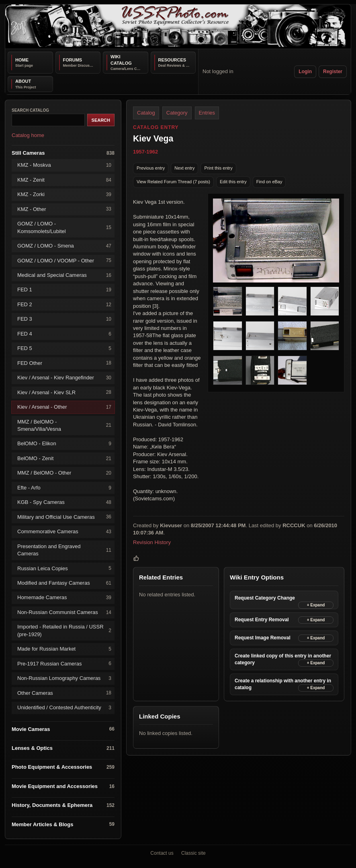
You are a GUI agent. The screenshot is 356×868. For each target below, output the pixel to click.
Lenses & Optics (63, 748)
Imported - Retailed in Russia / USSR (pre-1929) (64, 630)
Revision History (152, 542)
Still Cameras (63, 153)
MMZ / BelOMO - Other (64, 473)
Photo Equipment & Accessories (63, 767)
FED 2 (64, 305)
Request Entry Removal (262, 620)
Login (305, 72)
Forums (73, 60)
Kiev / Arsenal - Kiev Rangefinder (64, 378)
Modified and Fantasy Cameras (64, 583)
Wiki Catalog (121, 60)
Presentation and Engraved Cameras (64, 550)
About (23, 81)
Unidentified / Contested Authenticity (64, 708)
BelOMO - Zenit (64, 459)
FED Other (64, 363)
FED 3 (64, 319)
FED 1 (64, 290)
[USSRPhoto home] (178, 27)
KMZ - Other (64, 209)
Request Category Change (265, 598)
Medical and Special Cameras (64, 275)
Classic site (193, 853)
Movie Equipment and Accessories (63, 787)
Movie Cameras (63, 729)
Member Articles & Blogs (63, 824)
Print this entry (218, 168)
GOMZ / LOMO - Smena (64, 246)
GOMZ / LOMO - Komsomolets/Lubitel (64, 227)
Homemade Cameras (64, 598)
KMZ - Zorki (64, 195)
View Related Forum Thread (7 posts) (173, 182)
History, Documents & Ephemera (63, 806)
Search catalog (30, 110)
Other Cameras (64, 693)
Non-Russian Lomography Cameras (64, 679)
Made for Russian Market (64, 649)
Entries (207, 113)
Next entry (184, 168)
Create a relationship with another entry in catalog (283, 684)
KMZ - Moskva (64, 165)
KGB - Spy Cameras (64, 503)
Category (177, 113)
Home (22, 60)
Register (333, 72)
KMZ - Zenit (64, 180)
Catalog (146, 113)
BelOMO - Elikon (64, 444)
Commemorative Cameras (64, 532)
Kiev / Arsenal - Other (64, 407)
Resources (172, 60)
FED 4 (64, 334)
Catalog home (28, 135)
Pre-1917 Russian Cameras (64, 664)
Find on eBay (269, 182)
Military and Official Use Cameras (64, 517)
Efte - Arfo (64, 488)
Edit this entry (233, 182)
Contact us (162, 853)
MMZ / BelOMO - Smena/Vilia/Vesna (64, 425)
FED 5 (64, 349)
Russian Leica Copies (64, 568)
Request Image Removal (263, 638)
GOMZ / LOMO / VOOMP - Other (64, 261)
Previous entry (151, 168)
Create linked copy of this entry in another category (283, 659)
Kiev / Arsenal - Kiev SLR (64, 392)
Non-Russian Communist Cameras (64, 613)
